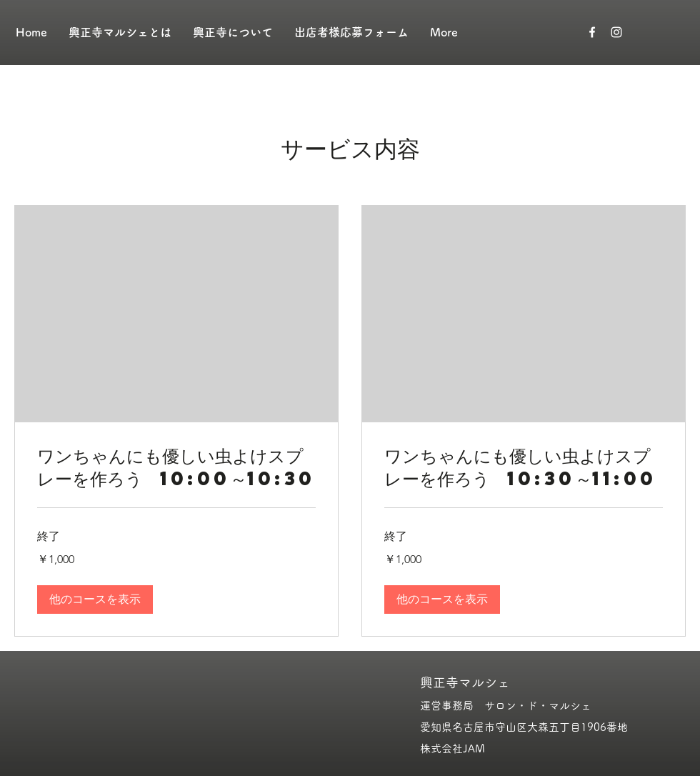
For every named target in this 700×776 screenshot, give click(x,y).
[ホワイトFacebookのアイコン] (592, 32)
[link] (176, 467)
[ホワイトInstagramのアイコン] (616, 32)
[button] (95, 600)
